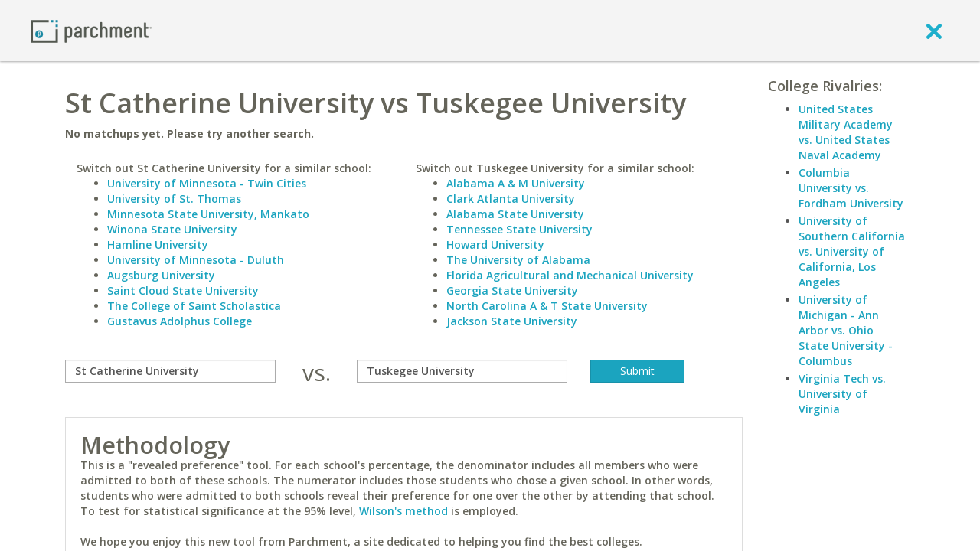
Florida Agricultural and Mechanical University (570, 275)
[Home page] (91, 30)
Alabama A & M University (516, 183)
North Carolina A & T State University (547, 306)
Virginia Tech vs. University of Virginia (842, 394)
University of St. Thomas (174, 199)
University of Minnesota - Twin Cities (207, 183)
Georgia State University (512, 290)
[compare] (170, 371)
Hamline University (158, 245)
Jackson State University (512, 321)
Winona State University (172, 229)
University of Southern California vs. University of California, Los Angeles (852, 251)
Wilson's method (403, 511)
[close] (934, 31)
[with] (462, 371)
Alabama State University (515, 214)
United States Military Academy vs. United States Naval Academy (846, 132)
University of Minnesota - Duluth (196, 260)
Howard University (495, 245)
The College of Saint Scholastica (194, 306)
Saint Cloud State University (183, 290)
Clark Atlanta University (511, 199)
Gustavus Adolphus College (180, 321)
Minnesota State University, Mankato (208, 214)
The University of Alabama (518, 260)
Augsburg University (161, 275)
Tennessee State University (519, 229)
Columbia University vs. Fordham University (851, 188)
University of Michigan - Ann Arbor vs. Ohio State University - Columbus (846, 330)
